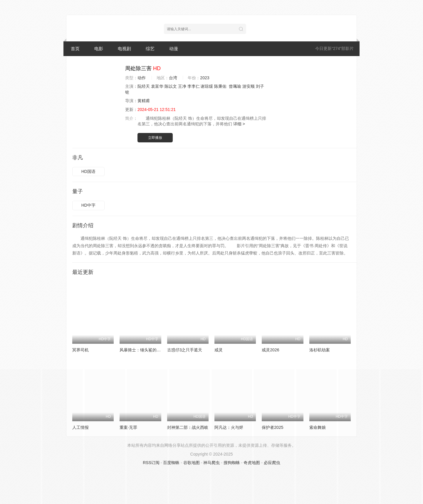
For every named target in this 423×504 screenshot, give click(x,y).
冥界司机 (80, 350)
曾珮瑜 (235, 86)
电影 (99, 49)
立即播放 (155, 138)
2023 (205, 78)
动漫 (174, 49)
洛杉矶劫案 (320, 350)
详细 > (239, 124)
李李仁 (194, 86)
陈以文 (171, 86)
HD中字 (88, 205)
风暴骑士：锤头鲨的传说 (142, 350)
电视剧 (124, 49)
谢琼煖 (207, 86)
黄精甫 (144, 101)
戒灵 (219, 350)
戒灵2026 (270, 350)
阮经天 (144, 86)
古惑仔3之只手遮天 (185, 350)
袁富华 (157, 86)
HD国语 (88, 171)
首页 (75, 49)
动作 (142, 78)
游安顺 (249, 86)
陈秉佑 (220, 86)
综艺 (150, 49)
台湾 (173, 78)
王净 (182, 86)
